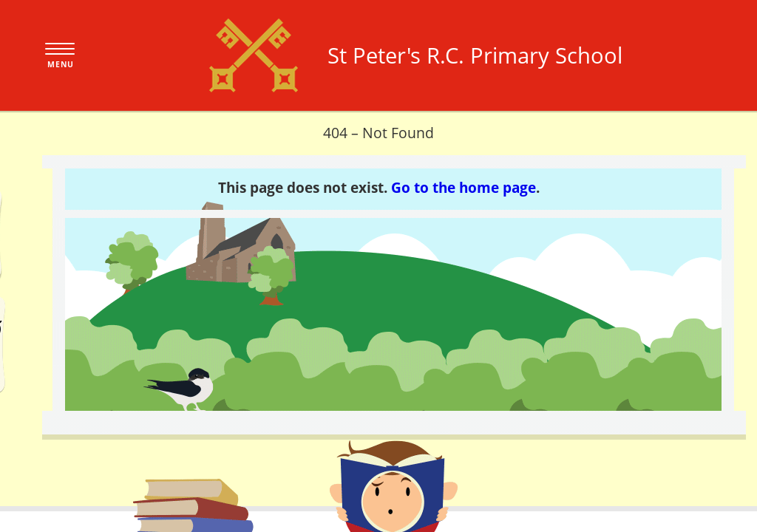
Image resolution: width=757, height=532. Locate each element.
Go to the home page (464, 187)
